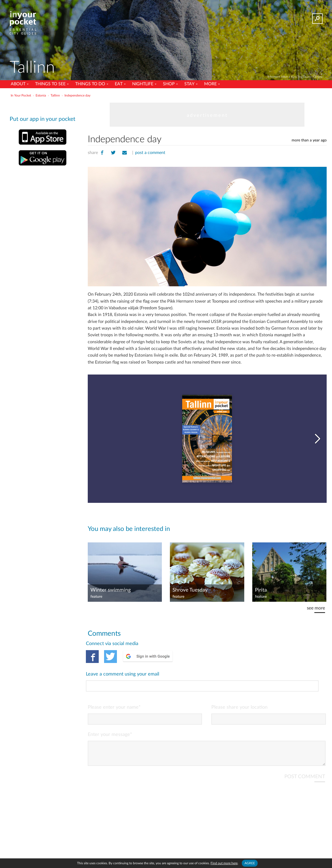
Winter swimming (111, 590)
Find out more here (224, 863)
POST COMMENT (305, 755)
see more (316, 608)
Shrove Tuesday (190, 590)
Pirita (261, 590)
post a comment (150, 153)
